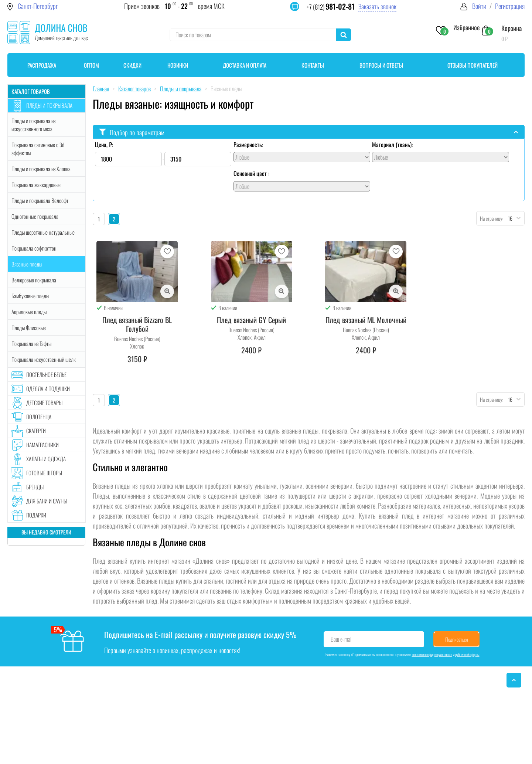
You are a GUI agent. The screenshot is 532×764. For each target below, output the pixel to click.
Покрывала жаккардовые (36, 184)
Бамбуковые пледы (30, 296)
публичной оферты (467, 654)
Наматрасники (42, 445)
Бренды (35, 487)
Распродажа (42, 65)
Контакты (313, 65)
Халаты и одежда (46, 459)
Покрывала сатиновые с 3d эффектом (38, 149)
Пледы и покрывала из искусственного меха (33, 125)
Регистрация (510, 6)
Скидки (132, 65)
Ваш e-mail (342, 639)
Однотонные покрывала (35, 216)
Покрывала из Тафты (31, 343)
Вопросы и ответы (381, 65)
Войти (479, 6)
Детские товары (44, 403)
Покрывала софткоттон (34, 248)
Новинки (178, 65)
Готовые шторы (44, 473)
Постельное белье (46, 374)
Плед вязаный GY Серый (251, 320)
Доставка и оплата (245, 65)
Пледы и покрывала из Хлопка (41, 169)
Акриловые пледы (29, 312)
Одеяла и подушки (48, 388)
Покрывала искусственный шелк (44, 359)
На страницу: (490, 218)
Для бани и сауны (47, 501)
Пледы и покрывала (49, 105)
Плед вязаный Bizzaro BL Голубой (137, 324)
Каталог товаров (31, 91)
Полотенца (39, 417)
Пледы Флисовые (29, 327)
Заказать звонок (377, 6)
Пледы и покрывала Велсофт (40, 200)
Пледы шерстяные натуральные (43, 232)
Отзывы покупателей (473, 65)
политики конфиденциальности (432, 654)
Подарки (36, 515)
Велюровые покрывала (34, 280)
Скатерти (36, 431)
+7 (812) (331, 7)
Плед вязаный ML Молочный (366, 320)
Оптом (91, 65)
